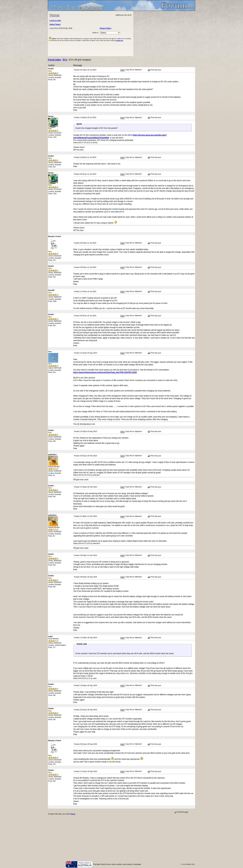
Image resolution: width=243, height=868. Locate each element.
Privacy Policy (106, 28)
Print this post (154, 70)
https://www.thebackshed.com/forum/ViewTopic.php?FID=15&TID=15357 (105, 372)
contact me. (119, 40)
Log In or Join (55, 20)
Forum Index (54, 60)
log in (73, 814)
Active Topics (55, 24)
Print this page (181, 812)
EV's (65, 60)
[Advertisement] (164, 34)
